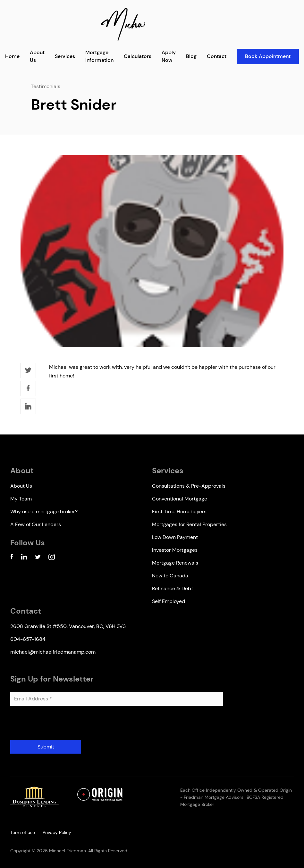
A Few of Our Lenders (36, 524)
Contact (217, 56)
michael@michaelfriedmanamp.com (53, 652)
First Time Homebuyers (179, 512)
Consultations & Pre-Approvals (189, 486)
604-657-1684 (28, 639)
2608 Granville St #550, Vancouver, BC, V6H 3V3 (68, 626)
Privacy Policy (57, 832)
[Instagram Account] (52, 558)
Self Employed (169, 601)
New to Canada (170, 576)
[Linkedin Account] (24, 558)
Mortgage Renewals (175, 563)
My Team (21, 499)
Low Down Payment (175, 537)
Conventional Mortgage (180, 499)
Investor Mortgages (175, 550)
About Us (21, 486)
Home (12, 56)
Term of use (23, 832)
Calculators (138, 56)
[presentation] (59, 725)
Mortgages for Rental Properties (189, 524)
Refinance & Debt (173, 588)
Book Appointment (268, 56)
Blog (191, 56)
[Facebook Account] (12, 558)
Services (65, 56)
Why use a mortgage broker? (44, 512)
